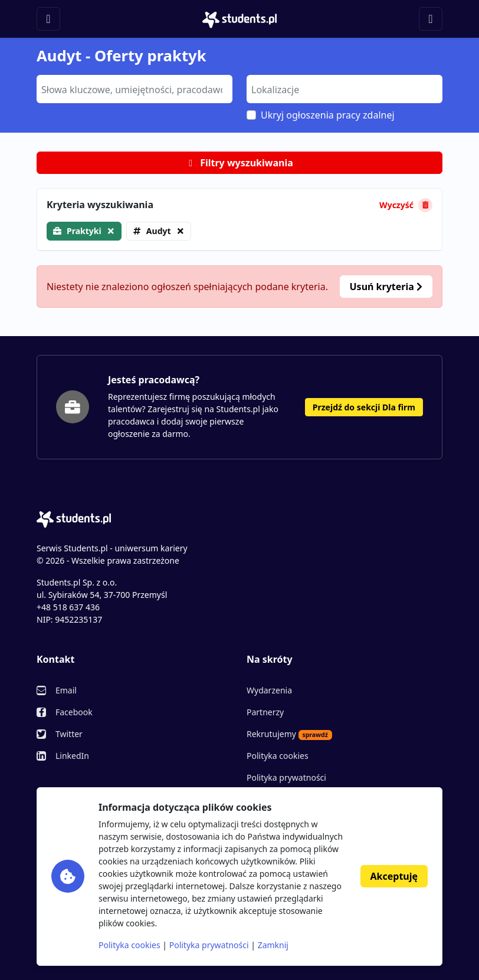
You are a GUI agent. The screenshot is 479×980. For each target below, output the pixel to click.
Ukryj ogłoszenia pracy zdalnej (328, 115)
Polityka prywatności (286, 777)
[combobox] (134, 89)
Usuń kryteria (386, 287)
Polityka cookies (278, 756)
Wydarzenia (269, 690)
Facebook (74, 712)
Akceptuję (394, 876)
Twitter (69, 734)
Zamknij (273, 945)
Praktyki (84, 231)
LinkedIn (72, 756)
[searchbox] (133, 88)
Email (66, 690)
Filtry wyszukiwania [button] (239, 163)
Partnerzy (265, 712)
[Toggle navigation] (48, 19)
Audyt (159, 231)
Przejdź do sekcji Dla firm (364, 407)
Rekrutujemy (289, 734)
